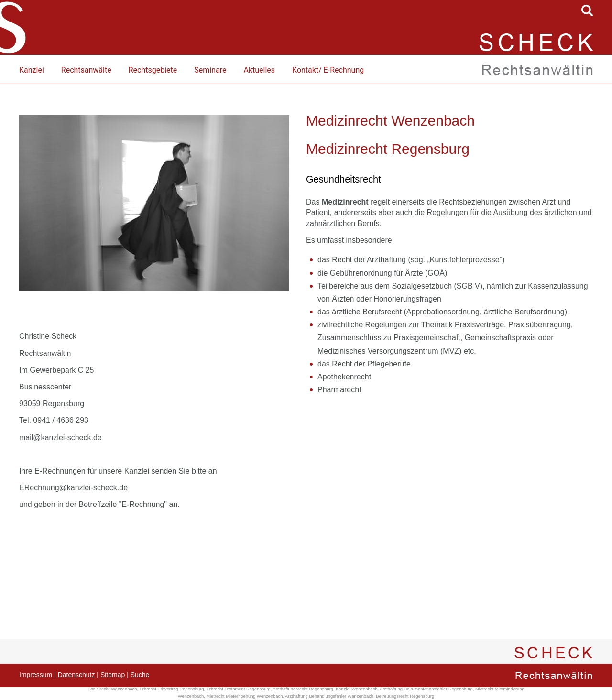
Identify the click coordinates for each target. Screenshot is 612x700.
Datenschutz (76, 675)
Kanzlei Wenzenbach (356, 689)
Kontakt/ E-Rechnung (328, 70)
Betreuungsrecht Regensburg (405, 696)
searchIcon (587, 11)
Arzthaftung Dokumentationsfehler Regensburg (426, 689)
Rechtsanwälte (86, 70)
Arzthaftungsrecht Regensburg (303, 689)
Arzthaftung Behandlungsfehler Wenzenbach (329, 696)
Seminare (210, 70)
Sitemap (113, 675)
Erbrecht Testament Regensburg (239, 689)
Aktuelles (259, 70)
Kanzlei (32, 70)
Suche (140, 675)
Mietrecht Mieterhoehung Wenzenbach (244, 696)
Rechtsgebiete (153, 70)
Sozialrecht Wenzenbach (112, 689)
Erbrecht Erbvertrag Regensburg (172, 689)
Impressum (36, 675)
